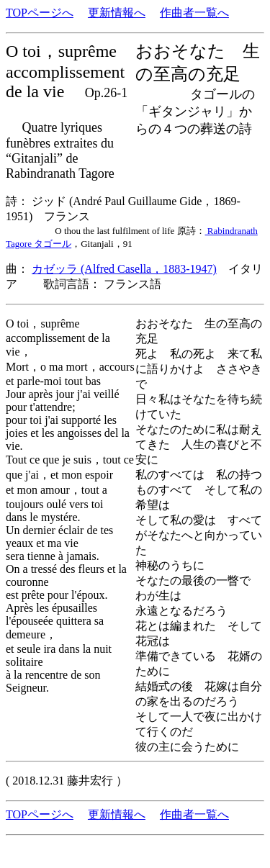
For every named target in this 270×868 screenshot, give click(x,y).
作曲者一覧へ (194, 13)
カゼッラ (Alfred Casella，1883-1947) (124, 269)
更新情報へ (117, 13)
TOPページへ (40, 13)
